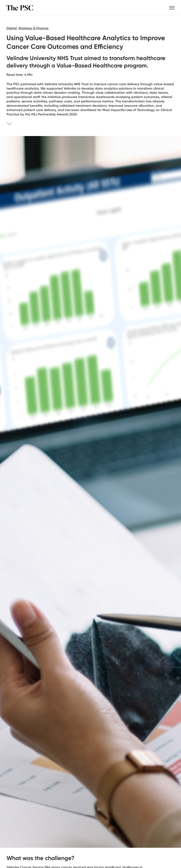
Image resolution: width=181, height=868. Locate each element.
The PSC (21, 8)
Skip (14, 124)
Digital (12, 28)
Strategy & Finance (34, 28)
